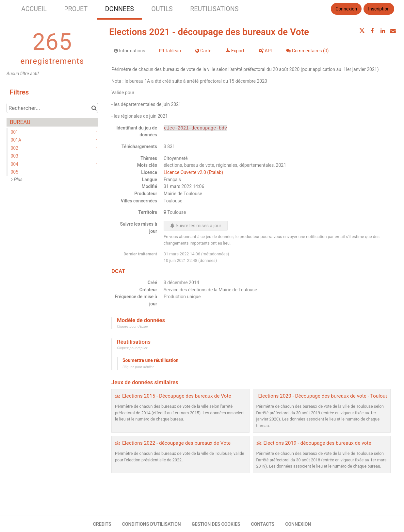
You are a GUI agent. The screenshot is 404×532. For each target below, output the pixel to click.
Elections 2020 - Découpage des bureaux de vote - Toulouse (325, 396)
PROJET (76, 9)
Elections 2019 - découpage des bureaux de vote (317, 443)
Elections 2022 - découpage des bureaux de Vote (176, 443)
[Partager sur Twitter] (362, 31)
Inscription (379, 9)
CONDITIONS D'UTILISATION (152, 524)
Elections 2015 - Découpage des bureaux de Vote (177, 396)
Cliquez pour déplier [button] (133, 326)
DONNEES (120, 9)
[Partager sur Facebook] (372, 31)
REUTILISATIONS (214, 9)
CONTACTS (263, 524)
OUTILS (162, 9)
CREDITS (102, 524)
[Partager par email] (393, 31)
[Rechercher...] (52, 108)
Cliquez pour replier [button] (132, 348)
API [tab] (265, 51)
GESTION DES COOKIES (216, 524)
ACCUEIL (34, 9)
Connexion (346, 9)
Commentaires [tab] (307, 51)
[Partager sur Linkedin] (383, 31)
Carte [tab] (203, 51)
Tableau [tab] (170, 51)
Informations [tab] (129, 51)
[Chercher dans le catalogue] (94, 108)
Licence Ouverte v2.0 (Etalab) (193, 172)
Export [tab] (235, 51)
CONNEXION (298, 524)
